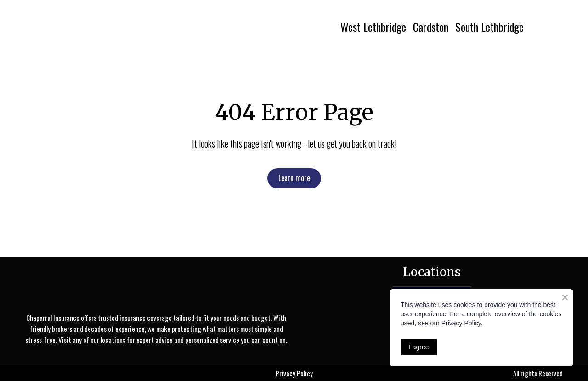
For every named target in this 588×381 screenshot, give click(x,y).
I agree (419, 347)
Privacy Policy (294, 373)
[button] (294, 178)
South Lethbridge (489, 27)
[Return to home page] (109, 27)
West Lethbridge (373, 27)
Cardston (431, 27)
